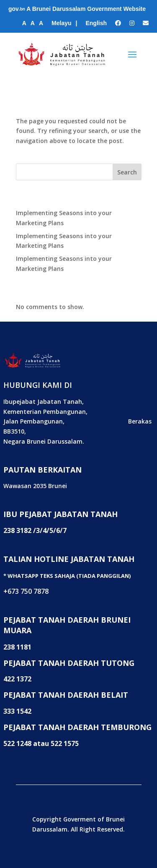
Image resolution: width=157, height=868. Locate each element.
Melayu (61, 23)
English (96, 23)
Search (127, 172)
